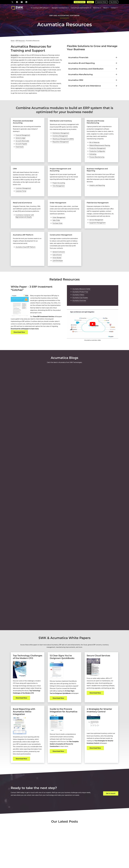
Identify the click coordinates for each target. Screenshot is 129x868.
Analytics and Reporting (98, 192)
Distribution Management (62, 140)
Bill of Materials (95, 148)
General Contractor (59, 265)
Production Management (98, 154)
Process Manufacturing (97, 163)
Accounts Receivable (23, 146)
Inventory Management (61, 143)
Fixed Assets (20, 152)
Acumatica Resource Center (82, 302)
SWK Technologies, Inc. (56, 859)
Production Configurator (98, 157)
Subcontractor (58, 268)
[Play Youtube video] (93, 338)
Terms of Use (78, 859)
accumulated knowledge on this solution (46, 92)
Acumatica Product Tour (81, 305)
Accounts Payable (22, 149)
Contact (79, 841)
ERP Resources (20, 42)
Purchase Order (58, 232)
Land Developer (58, 274)
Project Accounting (59, 192)
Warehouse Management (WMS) (64, 147)
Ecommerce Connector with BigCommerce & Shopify (25, 224)
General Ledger (21, 143)
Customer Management (24, 196)
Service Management (97, 229)
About (79, 839)
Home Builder (57, 271)
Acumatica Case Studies (81, 312)
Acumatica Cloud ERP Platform (26, 257)
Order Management (59, 226)
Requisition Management (61, 150)
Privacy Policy (86, 859)
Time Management (59, 196)
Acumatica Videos (79, 309)
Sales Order (57, 229)
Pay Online (114, 2)
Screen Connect (82, 2)
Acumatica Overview (80, 315)
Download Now (19, 348)
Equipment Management (98, 232)
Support (92, 2)
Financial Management (24, 140)
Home (13, 42)
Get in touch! (111, 714)
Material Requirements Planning (101, 151)
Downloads (106, 844)
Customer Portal (103, 2)
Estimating (93, 160)
